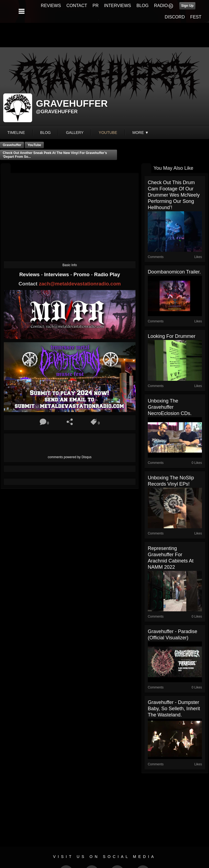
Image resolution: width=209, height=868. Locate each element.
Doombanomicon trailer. (174, 272)
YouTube (34, 145)
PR (96, 6)
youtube (108, 133)
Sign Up (187, 6)
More (141, 133)
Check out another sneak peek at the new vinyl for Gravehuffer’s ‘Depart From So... (55, 155)
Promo (82, 274)
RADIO (161, 6)
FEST (196, 17)
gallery (75, 133)
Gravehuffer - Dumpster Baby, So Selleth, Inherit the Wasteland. (174, 709)
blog (46, 133)
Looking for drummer (172, 336)
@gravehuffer (57, 112)
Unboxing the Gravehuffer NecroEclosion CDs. (170, 407)
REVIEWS (51, 6)
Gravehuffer (12, 145)
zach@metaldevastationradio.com (80, 284)
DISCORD (175, 17)
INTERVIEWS (117, 6)
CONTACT (77, 6)
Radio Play (107, 274)
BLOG (143, 6)
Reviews (30, 274)
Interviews (57, 274)
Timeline (16, 133)
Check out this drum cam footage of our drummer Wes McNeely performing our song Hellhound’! (174, 195)
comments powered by (70, 457)
